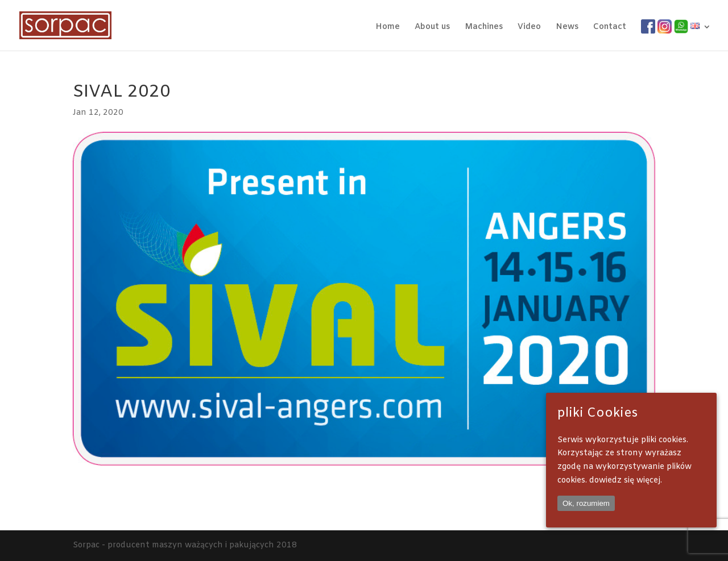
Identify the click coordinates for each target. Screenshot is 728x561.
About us (432, 28)
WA (681, 27)
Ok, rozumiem (586, 503)
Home (388, 28)
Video (529, 28)
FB (646, 27)
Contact (610, 28)
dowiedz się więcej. (626, 481)
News (567, 28)
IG (661, 27)
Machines (484, 28)
